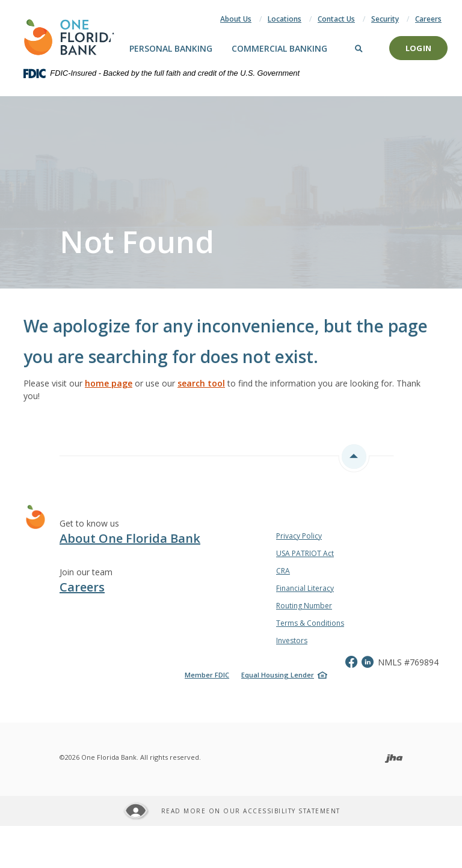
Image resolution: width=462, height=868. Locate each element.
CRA (283, 571)
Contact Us (336, 19)
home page (109, 383)
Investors (292, 640)
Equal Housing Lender (278, 675)
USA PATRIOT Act (305, 553)
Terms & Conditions (310, 623)
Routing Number (304, 606)
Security (385, 19)
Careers (428, 19)
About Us (236, 19)
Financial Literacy (305, 588)
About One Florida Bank (130, 538)
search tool (201, 383)
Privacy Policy (299, 536)
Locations (285, 19)
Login (418, 48)
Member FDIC (207, 675)
